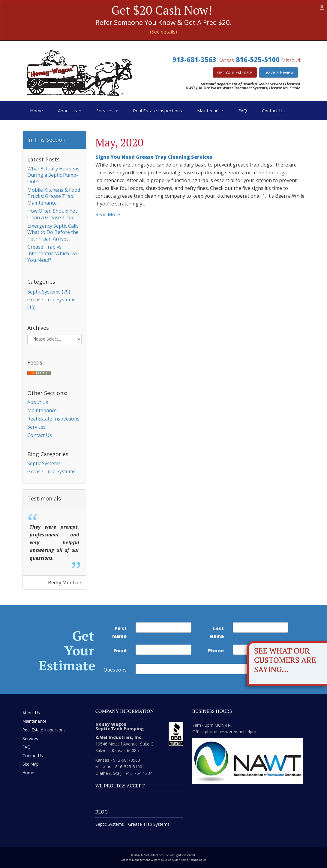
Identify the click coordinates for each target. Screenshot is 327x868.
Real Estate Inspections (157, 111)
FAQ (243, 111)
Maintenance (210, 111)
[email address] (163, 650)
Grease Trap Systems (51, 471)
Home (36, 111)
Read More (108, 214)
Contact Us (273, 111)
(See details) (163, 32)
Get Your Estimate (235, 72)
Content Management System (140, 860)
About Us (70, 111)
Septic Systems (44, 463)
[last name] (261, 627)
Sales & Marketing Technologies (186, 860)
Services (107, 111)
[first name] (163, 627)
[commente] (196, 669)
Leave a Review (279, 72)
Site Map (31, 764)
